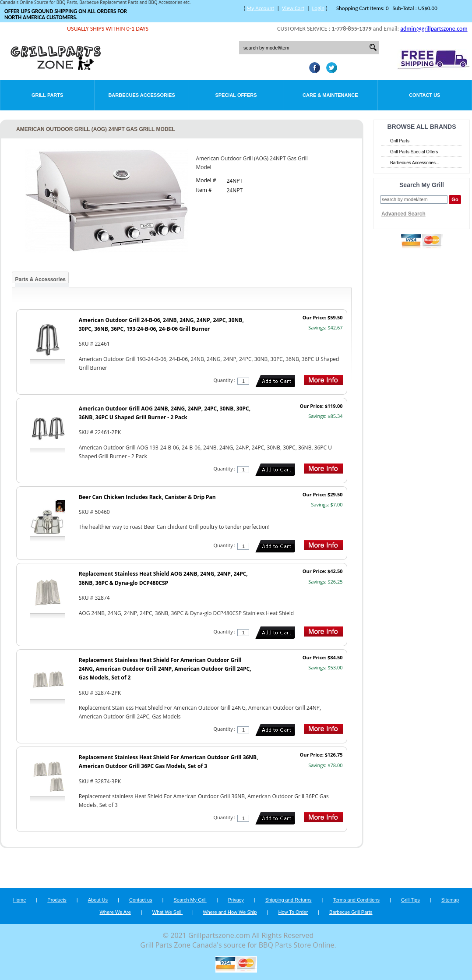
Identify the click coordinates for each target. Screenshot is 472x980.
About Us (98, 900)
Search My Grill (190, 900)
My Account (260, 8)
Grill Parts (47, 95)
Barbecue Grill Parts (351, 912)
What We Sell (168, 912)
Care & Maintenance (330, 95)
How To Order (293, 912)
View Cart (293, 8)
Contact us (141, 900)
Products (57, 900)
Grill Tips (410, 900)
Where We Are (115, 912)
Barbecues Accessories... (415, 163)
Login (318, 8)
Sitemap (450, 900)
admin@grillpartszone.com (434, 29)
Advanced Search (403, 214)
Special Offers (236, 95)
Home (19, 900)
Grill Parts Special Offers (414, 152)
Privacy (236, 900)
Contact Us (424, 95)
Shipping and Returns (289, 900)
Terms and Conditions (356, 900)
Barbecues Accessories (141, 95)
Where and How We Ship (230, 912)
